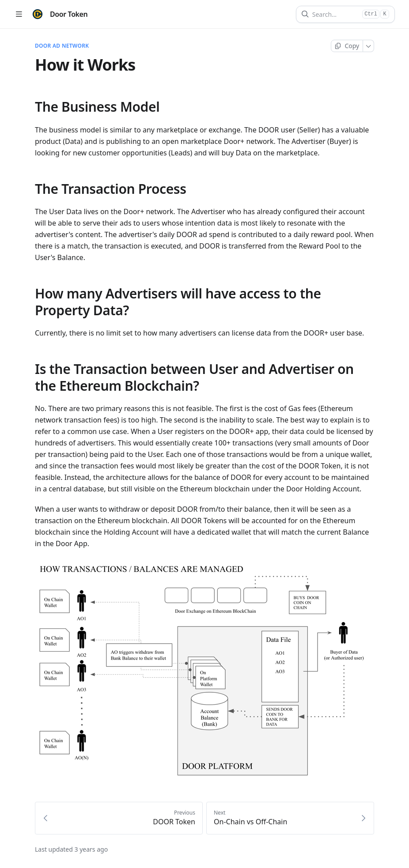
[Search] (335, 14)
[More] (369, 46)
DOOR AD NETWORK (62, 46)
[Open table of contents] (19, 14)
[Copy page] (347, 46)
